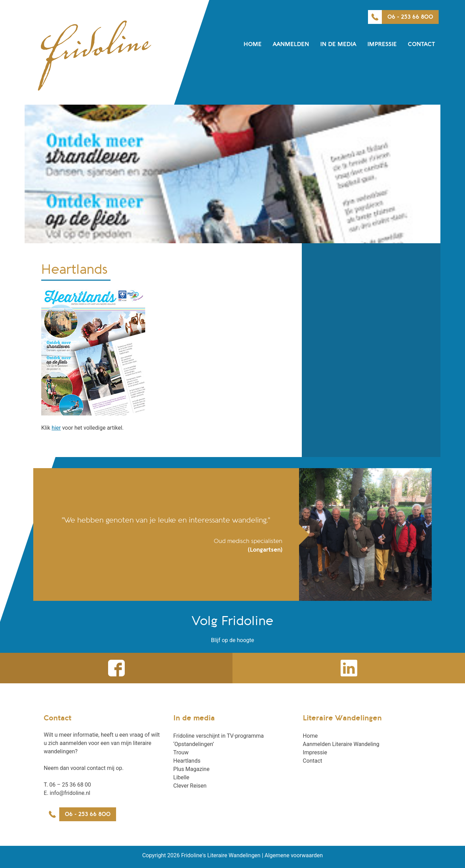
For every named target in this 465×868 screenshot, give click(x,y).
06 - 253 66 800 (410, 17)
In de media (338, 44)
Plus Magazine (191, 769)
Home (253, 44)
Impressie (382, 44)
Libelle (181, 777)
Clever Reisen (190, 786)
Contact (421, 44)
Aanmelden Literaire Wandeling (341, 744)
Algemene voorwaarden (294, 855)
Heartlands (187, 761)
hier (56, 428)
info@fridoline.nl (70, 793)
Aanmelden (291, 44)
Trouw (181, 752)
